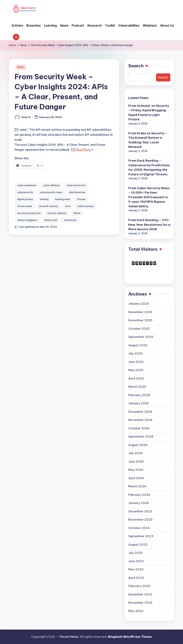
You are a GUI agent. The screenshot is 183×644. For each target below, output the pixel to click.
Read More (83, 150)
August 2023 (138, 545)
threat (77, 213)
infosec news (25, 206)
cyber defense (51, 185)
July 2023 (135, 553)
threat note (51, 220)
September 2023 (141, 536)
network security (49, 206)
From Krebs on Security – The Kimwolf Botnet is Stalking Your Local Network (148, 140)
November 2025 (140, 320)
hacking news (63, 199)
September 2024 (141, 436)
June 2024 (136, 461)
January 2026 (139, 304)
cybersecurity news (51, 192)
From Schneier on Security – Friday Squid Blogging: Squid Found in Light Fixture (149, 113)
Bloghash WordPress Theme (130, 637)
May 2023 (136, 569)
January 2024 (139, 503)
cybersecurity (25, 192)
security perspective (29, 213)
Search (136, 66)
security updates (57, 213)
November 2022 (140, 603)
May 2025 (136, 370)
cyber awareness (27, 185)
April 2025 (136, 378)
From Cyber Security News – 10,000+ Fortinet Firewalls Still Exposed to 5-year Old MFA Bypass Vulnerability (149, 197)
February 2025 (139, 395)
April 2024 (136, 478)
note (68, 206)
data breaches (77, 192)
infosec (81, 199)
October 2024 (139, 428)
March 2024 (137, 486)
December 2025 (140, 312)
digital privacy (25, 199)
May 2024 (136, 470)
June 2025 (136, 362)
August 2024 (138, 445)
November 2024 (140, 420)
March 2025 (137, 387)
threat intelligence (27, 220)
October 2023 (139, 528)
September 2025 (141, 337)
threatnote (70, 220)
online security (85, 206)
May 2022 (136, 611)
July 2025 (135, 353)
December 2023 (140, 511)
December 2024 (140, 412)
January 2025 (139, 403)
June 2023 (136, 561)
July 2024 (135, 453)
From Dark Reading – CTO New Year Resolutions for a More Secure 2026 (149, 225)
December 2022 (140, 594)
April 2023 (136, 578)
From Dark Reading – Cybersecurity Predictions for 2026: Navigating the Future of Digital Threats (149, 167)
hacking (44, 199)
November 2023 (140, 520)
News (21, 67)
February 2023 (139, 586)
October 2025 (139, 329)
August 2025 (138, 345)
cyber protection (76, 185)
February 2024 (139, 495)
